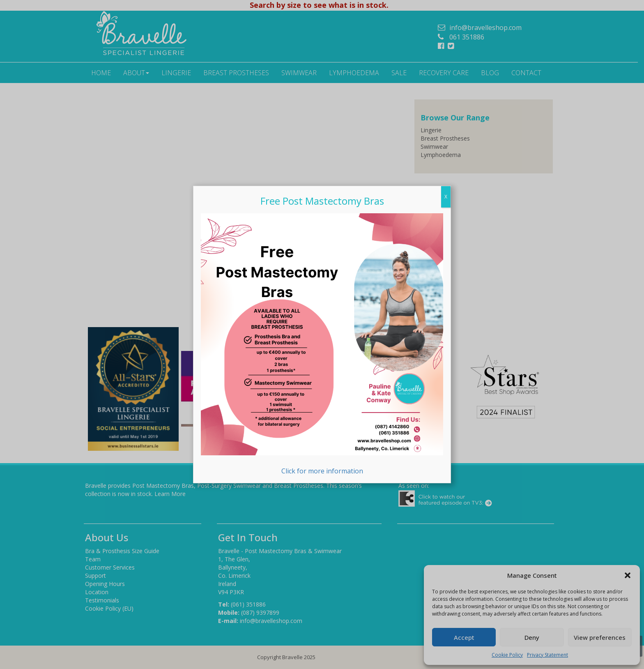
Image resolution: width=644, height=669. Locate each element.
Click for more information (322, 344)
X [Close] (446, 197)
